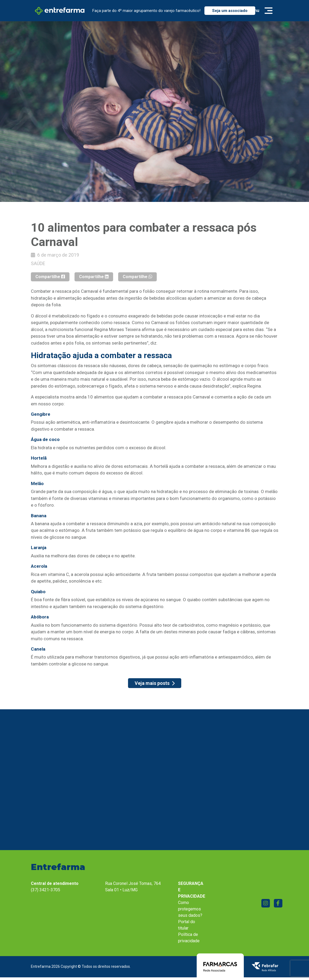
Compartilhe (50, 277)
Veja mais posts (155, 683)
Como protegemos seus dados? (190, 909)
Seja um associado (230, 11)
